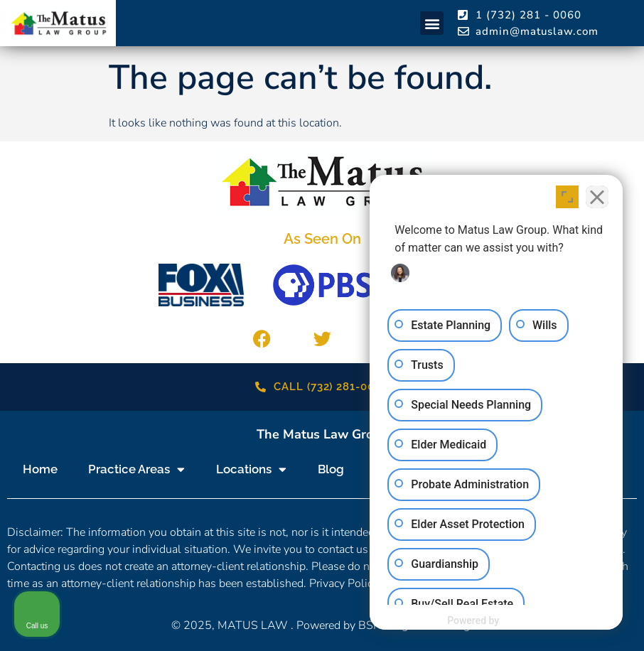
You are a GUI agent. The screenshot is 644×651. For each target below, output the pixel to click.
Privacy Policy (344, 583)
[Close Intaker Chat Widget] (597, 197)
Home (40, 469)
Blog (331, 469)
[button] (432, 23)
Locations (251, 469)
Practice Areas (136, 469)
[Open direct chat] (567, 197)
